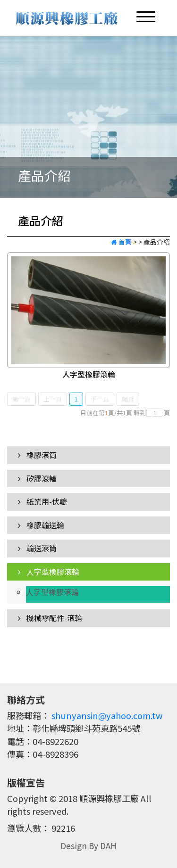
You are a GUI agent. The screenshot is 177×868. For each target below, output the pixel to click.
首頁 (121, 242)
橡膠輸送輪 (41, 525)
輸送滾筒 (37, 548)
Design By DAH (88, 846)
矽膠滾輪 (37, 478)
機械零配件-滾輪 (50, 618)
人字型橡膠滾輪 (89, 374)
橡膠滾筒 (37, 455)
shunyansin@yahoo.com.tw (107, 715)
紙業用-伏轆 (42, 501)
